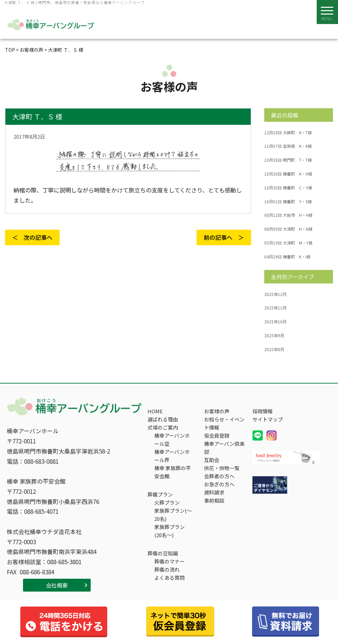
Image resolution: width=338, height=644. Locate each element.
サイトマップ (268, 419)
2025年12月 (275, 294)
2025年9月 (274, 336)
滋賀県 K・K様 (288, 146)
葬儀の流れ (167, 569)
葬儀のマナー (170, 561)
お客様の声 (217, 411)
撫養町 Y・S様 (288, 202)
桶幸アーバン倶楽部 (224, 448)
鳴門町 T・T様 (288, 160)
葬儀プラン (160, 494)
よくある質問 (170, 578)
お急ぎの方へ (219, 484)
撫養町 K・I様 (287, 257)
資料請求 (214, 492)
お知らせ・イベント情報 (224, 423)
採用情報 (263, 411)
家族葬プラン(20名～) (170, 531)
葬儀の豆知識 (163, 553)
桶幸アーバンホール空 (172, 440)
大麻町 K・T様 (288, 133)
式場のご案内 (163, 427)
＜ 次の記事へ (32, 237)
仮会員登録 (217, 435)
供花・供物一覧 (222, 468)
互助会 (212, 460)
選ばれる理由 (163, 419)
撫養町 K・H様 (288, 174)
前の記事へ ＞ (224, 237)
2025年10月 (275, 322)
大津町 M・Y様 (288, 243)
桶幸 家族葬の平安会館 (173, 472)
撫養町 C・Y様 (288, 188)
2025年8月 (274, 349)
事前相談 (214, 500)
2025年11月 (275, 308)
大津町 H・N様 (288, 229)
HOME (155, 411)
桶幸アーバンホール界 (172, 456)
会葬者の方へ (219, 476)
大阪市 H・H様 (288, 215)
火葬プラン (167, 502)
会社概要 (57, 585)
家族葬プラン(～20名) (173, 515)
